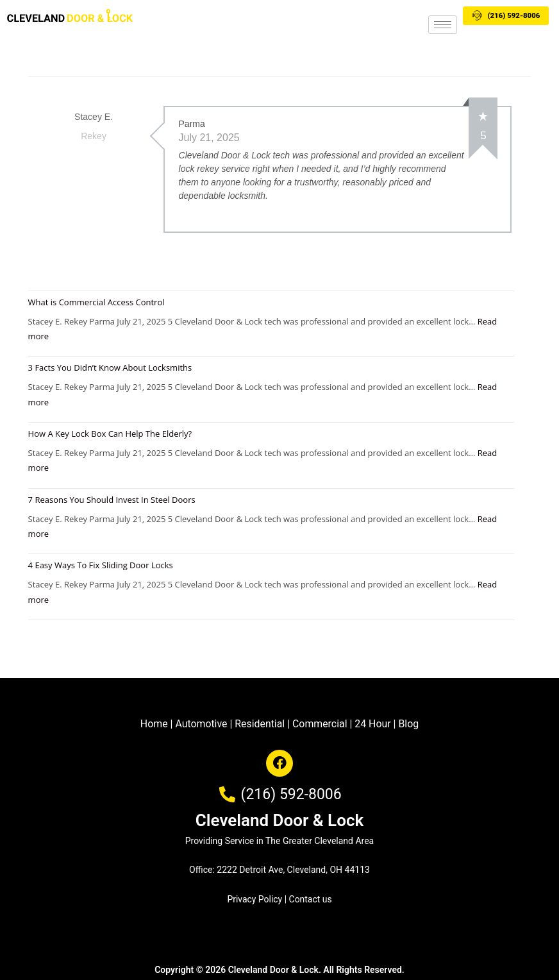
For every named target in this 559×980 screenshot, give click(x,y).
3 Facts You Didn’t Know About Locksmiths (110, 367)
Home (153, 724)
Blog (410, 724)
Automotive (201, 724)
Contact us (311, 899)
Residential (260, 724)
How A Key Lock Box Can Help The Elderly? (110, 433)
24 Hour (373, 724)
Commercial (320, 724)
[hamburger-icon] (443, 25)
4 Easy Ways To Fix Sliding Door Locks (101, 565)
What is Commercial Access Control (96, 301)
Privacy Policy (254, 899)
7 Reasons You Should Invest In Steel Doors (112, 499)
